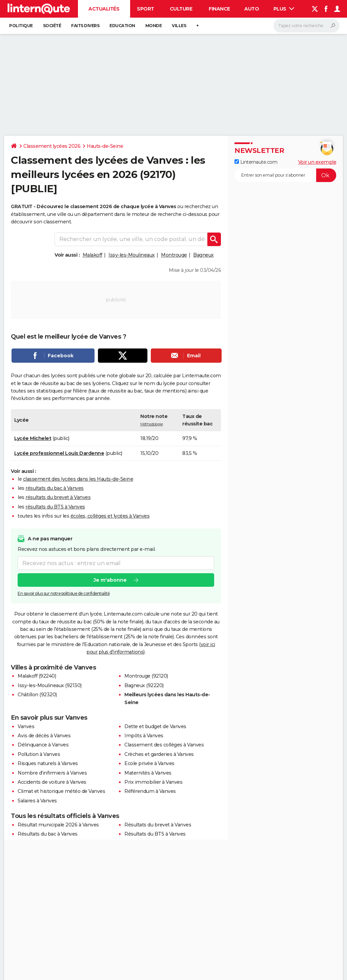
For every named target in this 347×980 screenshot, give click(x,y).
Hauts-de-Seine (105, 146)
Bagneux (203, 255)
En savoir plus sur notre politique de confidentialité (64, 593)
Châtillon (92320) (37, 695)
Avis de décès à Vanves (44, 736)
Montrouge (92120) (146, 676)
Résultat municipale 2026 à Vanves (58, 825)
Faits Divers (85, 26)
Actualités (104, 9)
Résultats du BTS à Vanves (155, 834)
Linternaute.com (256, 162)
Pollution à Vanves (39, 754)
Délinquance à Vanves (43, 745)
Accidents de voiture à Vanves (52, 782)
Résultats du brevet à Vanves (158, 825)
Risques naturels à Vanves (48, 763)
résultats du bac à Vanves (55, 488)
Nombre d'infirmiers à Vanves (52, 773)
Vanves (26, 726)
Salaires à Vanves (37, 801)
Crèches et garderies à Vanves (159, 754)
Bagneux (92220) (144, 685)
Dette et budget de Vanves (155, 726)
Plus (284, 9)
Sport (146, 9)
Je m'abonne (110, 580)
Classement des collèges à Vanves (164, 745)
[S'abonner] (285, 175)
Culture (181, 9)
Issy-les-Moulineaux (132, 255)
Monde (154, 26)
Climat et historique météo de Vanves (61, 791)
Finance (219, 9)
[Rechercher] (307, 26)
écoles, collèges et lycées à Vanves (110, 516)
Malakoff (93, 255)
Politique (21, 26)
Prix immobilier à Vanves (153, 782)
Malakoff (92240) (37, 676)
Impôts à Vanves (144, 736)
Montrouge (174, 255)
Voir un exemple (317, 162)
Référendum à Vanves (150, 791)
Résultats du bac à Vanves (48, 834)
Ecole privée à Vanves (149, 763)
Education (122, 26)
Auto (252, 9)
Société (52, 26)
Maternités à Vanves (148, 773)
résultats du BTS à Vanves (55, 507)
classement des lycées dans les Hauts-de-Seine (78, 479)
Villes (179, 26)
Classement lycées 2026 (52, 146)
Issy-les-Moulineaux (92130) (50, 685)
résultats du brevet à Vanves (58, 497)
